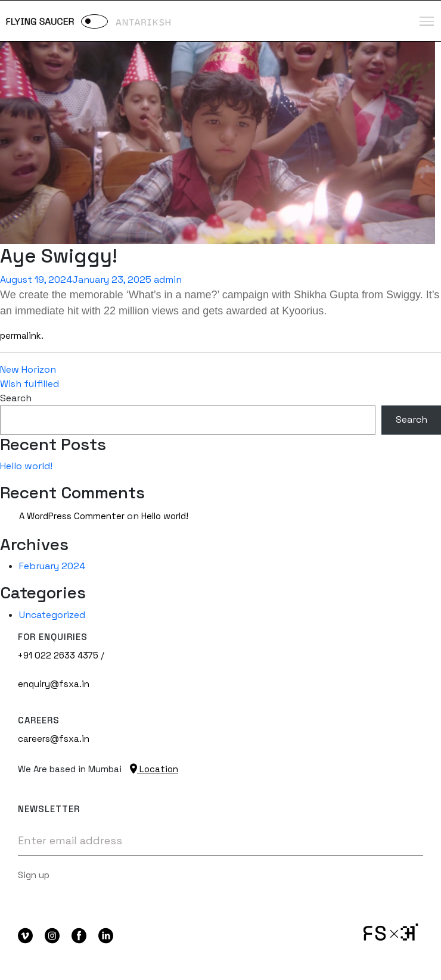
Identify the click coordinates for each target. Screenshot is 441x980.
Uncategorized (52, 615)
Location (154, 769)
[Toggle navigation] (427, 21)
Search (16, 398)
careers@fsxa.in (54, 739)
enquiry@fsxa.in (54, 684)
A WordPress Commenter (72, 516)
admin (168, 280)
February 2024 (52, 566)
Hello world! (26, 466)
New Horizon (28, 369)
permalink (21, 335)
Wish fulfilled (29, 384)
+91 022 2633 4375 (58, 655)
